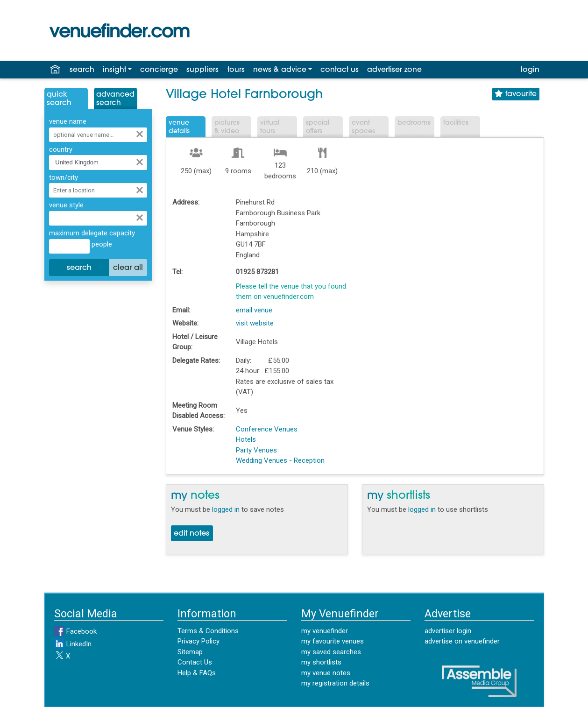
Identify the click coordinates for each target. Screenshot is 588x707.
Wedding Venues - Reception (280, 460)
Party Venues (256, 450)
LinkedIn (73, 644)
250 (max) (196, 171)
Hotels (246, 439)
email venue (254, 310)
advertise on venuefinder (462, 641)
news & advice (280, 70)
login (530, 70)
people (101, 244)
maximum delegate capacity (92, 233)
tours (236, 70)
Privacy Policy (198, 641)
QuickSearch (59, 99)
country (61, 149)
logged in (226, 509)
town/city (64, 177)
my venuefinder (325, 631)
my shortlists (321, 662)
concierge (159, 70)
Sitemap (190, 652)
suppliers (202, 70)
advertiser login (448, 631)
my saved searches (331, 652)
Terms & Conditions (208, 631)
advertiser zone (394, 70)
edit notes (191, 534)
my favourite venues (333, 641)
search (82, 70)
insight (114, 70)
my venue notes (326, 673)
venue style (66, 205)
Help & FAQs (197, 673)
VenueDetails (179, 127)
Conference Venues (267, 429)
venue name (68, 121)
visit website (255, 323)
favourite (516, 94)
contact (340, 70)
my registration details (335, 683)
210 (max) (322, 171)
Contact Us (195, 662)
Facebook (75, 631)
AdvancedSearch (115, 99)
